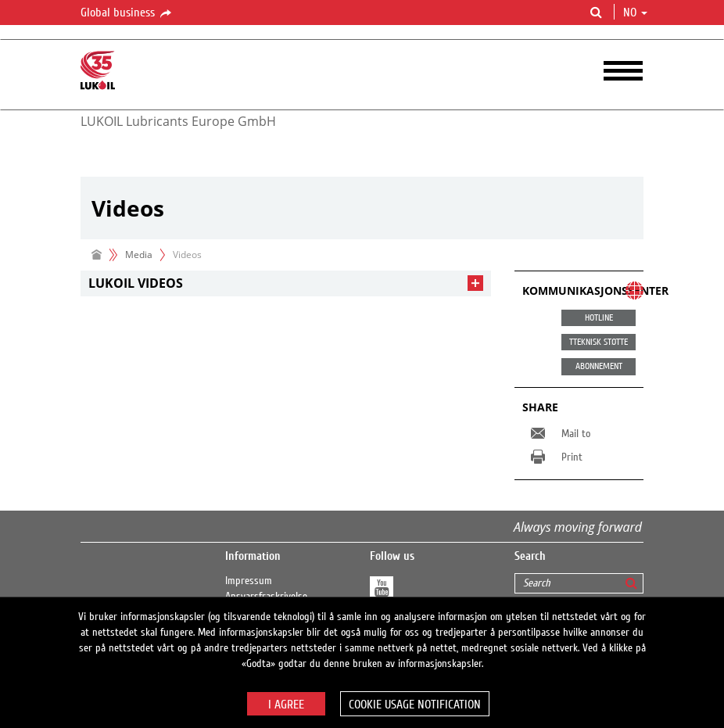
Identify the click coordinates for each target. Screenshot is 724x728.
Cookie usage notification (415, 705)
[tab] (286, 283)
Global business (127, 13)
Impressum (249, 581)
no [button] (635, 13)
